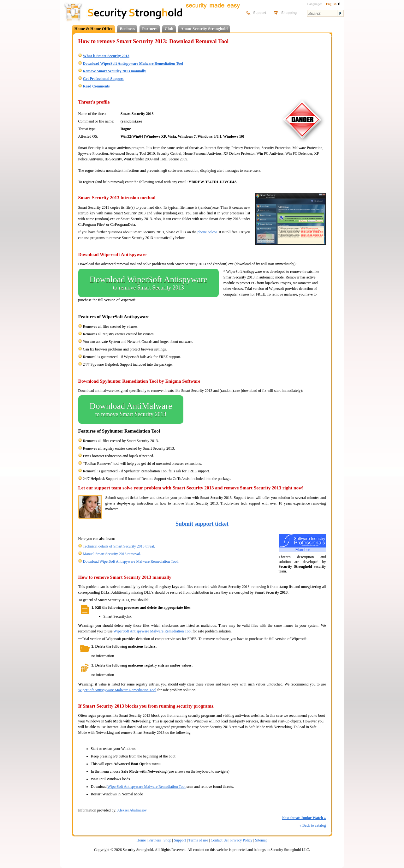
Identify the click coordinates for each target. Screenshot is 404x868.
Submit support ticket (202, 524)
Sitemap (261, 840)
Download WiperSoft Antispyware (149, 283)
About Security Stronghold (204, 29)
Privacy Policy (241, 840)
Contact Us (219, 840)
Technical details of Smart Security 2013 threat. (119, 546)
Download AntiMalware (131, 410)
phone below (207, 232)
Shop (167, 840)
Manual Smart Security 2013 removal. (112, 554)
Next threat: (304, 818)
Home (141, 840)
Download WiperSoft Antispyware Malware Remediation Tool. (131, 561)
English (333, 4)
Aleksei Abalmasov (132, 810)
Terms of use (198, 840)
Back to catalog (313, 825)
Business (127, 29)
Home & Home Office (94, 29)
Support (180, 840)
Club (169, 29)
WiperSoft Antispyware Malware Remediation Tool (152, 631)
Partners (150, 29)
